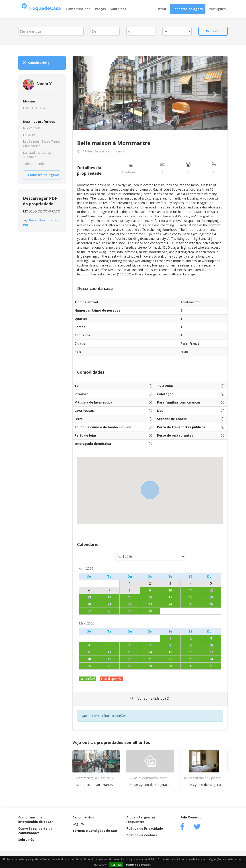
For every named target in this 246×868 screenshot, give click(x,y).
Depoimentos (83, 817)
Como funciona (78, 9)
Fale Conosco (191, 817)
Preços (100, 9)
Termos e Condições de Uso (95, 831)
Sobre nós (118, 9)
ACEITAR (116, 865)
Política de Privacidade (145, 828)
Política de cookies (138, 865)
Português (219, 9)
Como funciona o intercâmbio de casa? (36, 819)
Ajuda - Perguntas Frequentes (141, 819)
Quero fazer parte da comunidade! (35, 831)
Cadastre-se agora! (43, 175)
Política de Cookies (142, 835)
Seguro (78, 824)
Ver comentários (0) (150, 698)
